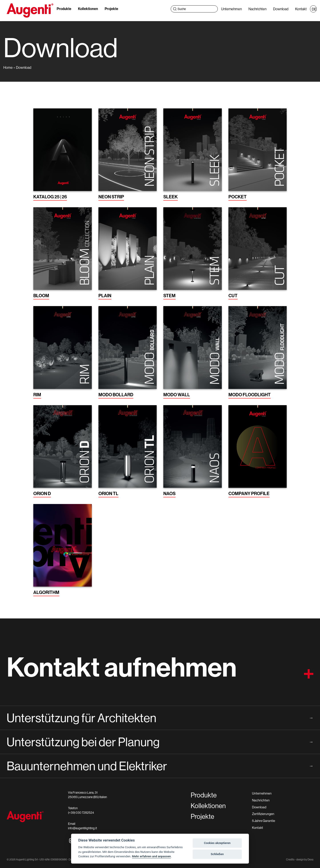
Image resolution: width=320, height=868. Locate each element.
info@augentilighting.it (82, 828)
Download (281, 9)
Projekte (111, 9)
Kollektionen (88, 9)
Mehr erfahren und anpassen (151, 856)
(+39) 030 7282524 (81, 813)
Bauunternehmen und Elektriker (160, 766)
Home (8, 67)
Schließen (217, 854)
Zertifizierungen (263, 814)
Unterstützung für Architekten (160, 718)
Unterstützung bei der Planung (160, 742)
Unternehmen (231, 9)
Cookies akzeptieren (217, 843)
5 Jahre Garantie (264, 821)
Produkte (64, 9)
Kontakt (301, 9)
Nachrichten (257, 9)
